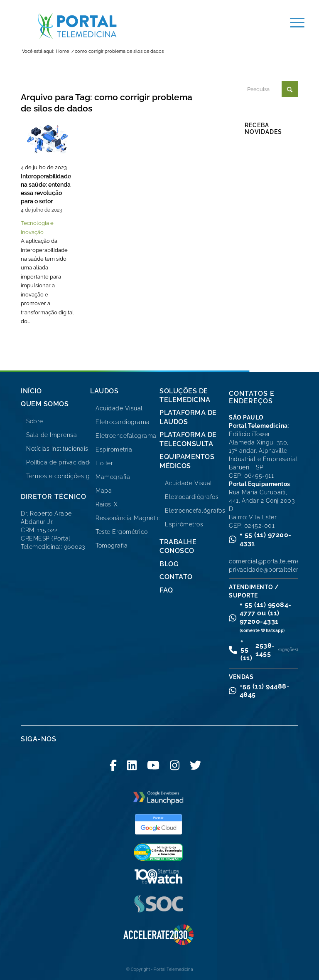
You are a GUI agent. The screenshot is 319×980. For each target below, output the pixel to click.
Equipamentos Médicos (187, 461)
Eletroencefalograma (126, 436)
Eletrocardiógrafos (192, 497)
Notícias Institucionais (57, 449)
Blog (169, 564)
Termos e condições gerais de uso (76, 476)
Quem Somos (45, 404)
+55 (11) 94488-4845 (265, 690)
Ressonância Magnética (130, 518)
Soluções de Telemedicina (185, 395)
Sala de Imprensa (52, 435)
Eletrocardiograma (123, 422)
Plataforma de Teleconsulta (188, 439)
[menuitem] (293, 23)
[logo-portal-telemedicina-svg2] (77, 26)
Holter (104, 463)
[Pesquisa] (271, 89)
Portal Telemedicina (173, 969)
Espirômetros (184, 524)
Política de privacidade (60, 462)
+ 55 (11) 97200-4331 (266, 539)
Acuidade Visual (119, 408)
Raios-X (107, 504)
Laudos (104, 391)
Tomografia (112, 546)
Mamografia (113, 477)
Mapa (104, 491)
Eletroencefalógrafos (195, 511)
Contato (176, 577)
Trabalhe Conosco (178, 546)
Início (31, 391)
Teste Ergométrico (122, 532)
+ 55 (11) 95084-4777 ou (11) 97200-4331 (266, 617)
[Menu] (293, 23)
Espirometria (114, 449)
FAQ (166, 590)
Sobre (35, 421)
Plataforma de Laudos (188, 417)
